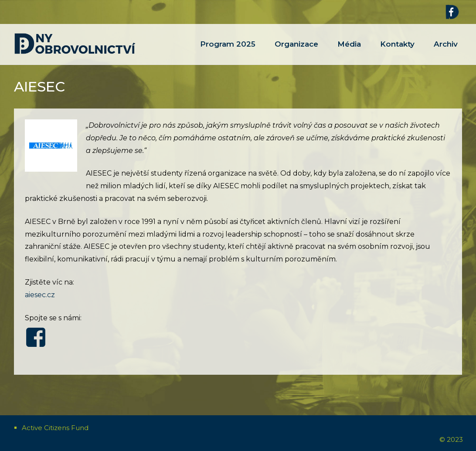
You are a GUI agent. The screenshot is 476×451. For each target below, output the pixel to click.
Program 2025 (228, 52)
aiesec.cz (40, 295)
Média (349, 52)
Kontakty (397, 52)
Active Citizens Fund (55, 428)
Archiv (446, 52)
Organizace (296, 52)
